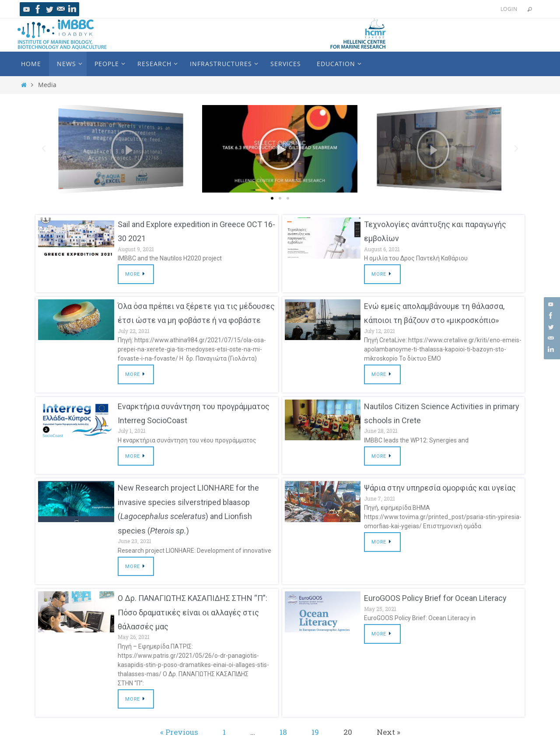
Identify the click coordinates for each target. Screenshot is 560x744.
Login (509, 9)
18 (283, 732)
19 (315, 732)
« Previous (179, 732)
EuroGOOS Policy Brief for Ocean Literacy (435, 598)
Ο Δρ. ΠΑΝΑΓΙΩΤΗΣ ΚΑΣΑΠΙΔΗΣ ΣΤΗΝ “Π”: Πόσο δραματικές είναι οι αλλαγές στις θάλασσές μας (192, 612)
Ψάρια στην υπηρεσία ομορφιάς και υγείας (440, 488)
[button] (272, 198)
